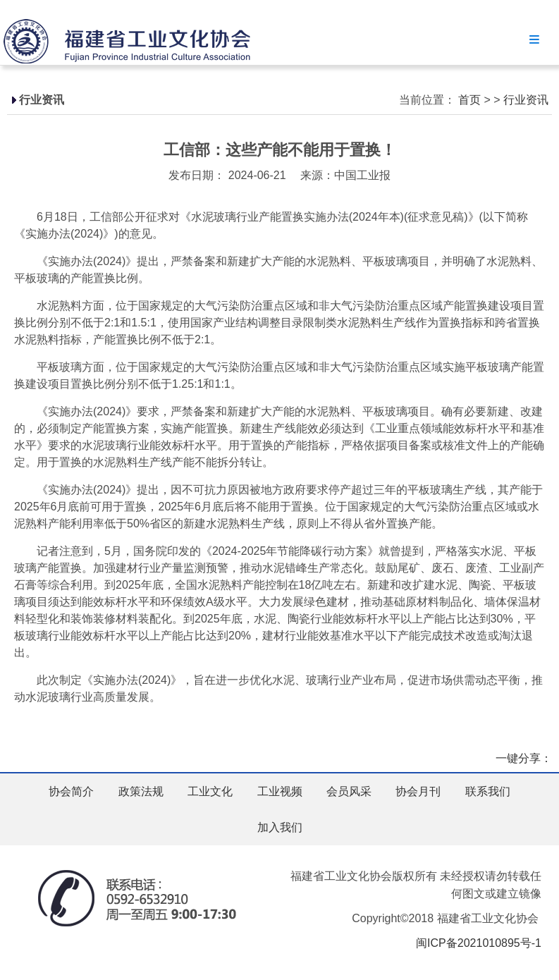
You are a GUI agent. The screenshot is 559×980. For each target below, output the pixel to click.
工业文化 (210, 791)
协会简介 (71, 791)
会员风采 (349, 791)
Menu (534, 39)
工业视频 (280, 791)
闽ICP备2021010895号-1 (479, 943)
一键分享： (524, 758)
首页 (469, 100)
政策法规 (141, 791)
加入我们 (280, 827)
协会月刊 (418, 791)
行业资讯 (526, 100)
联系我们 (488, 791)
